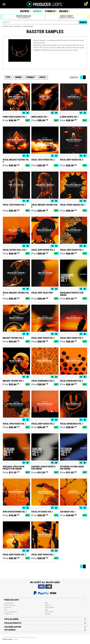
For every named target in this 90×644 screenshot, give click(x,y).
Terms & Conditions (11, 612)
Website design (8, 639)
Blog (46, 603)
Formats (50, 11)
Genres (37, 11)
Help (46, 610)
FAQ (6, 610)
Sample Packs (9, 603)
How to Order (49, 607)
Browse (25, 11)
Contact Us (8, 607)
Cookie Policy (8, 614)
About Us (48, 605)
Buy (28, 120)
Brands (64, 11)
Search (83, 22)
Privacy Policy (49, 612)
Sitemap (48, 614)
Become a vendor (10, 605)
